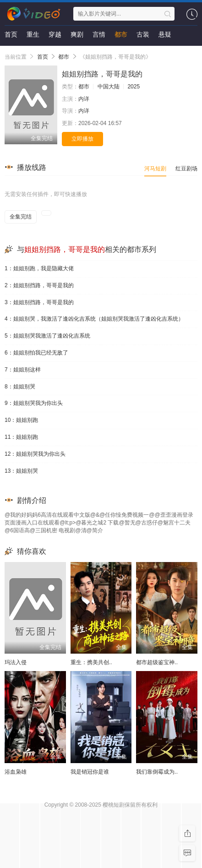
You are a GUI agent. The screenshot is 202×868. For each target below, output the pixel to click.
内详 (84, 99)
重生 (33, 34)
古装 (143, 34)
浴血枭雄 (16, 772)
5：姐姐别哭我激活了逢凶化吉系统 (47, 336)
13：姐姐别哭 (21, 471)
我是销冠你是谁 (90, 772)
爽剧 (77, 34)
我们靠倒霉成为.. (157, 772)
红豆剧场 (186, 169)
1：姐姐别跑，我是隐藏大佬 (39, 268)
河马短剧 (155, 169)
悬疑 (165, 34)
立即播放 (82, 139)
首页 (11, 34)
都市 (121, 34)
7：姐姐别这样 (23, 370)
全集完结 (21, 217)
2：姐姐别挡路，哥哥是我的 (39, 285)
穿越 (55, 34)
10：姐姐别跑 (21, 420)
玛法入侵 (16, 662)
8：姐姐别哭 (20, 387)
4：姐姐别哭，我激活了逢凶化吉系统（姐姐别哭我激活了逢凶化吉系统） (94, 319)
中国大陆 (109, 87)
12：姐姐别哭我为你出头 (35, 454)
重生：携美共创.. (91, 662)
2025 (134, 87)
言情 (99, 34)
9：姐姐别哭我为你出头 (34, 403)
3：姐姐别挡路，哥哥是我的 (39, 302)
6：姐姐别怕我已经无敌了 (36, 353)
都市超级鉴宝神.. (157, 662)
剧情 (11, 53)
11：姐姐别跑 (21, 437)
